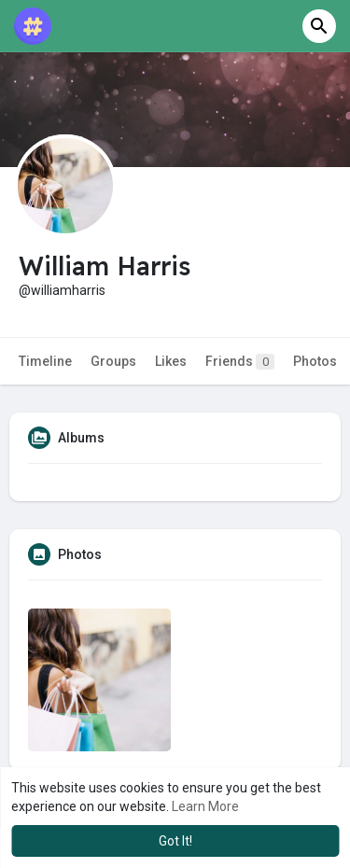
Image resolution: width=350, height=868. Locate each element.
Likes (171, 361)
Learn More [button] (205, 806)
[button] (319, 26)
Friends (240, 362)
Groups (113, 361)
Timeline (45, 361)
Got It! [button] (175, 841)
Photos (315, 361)
